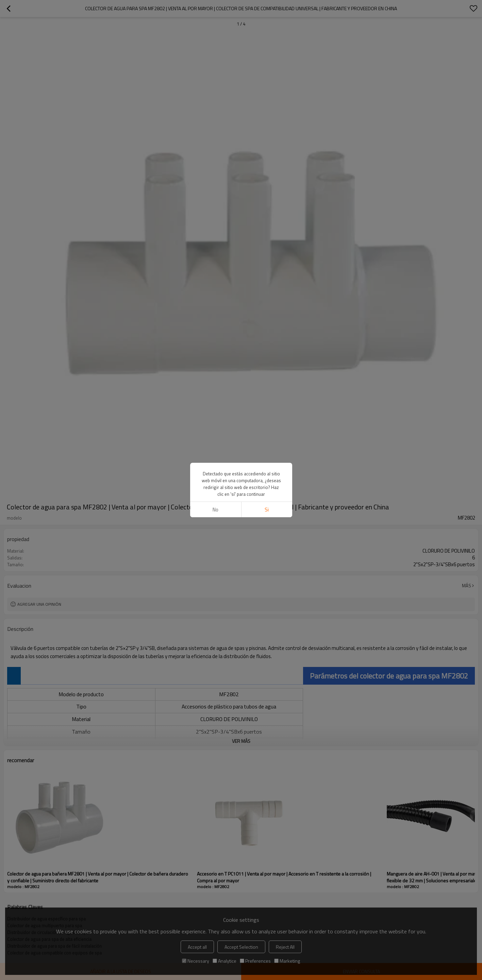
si (267, 510)
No (215, 510)
